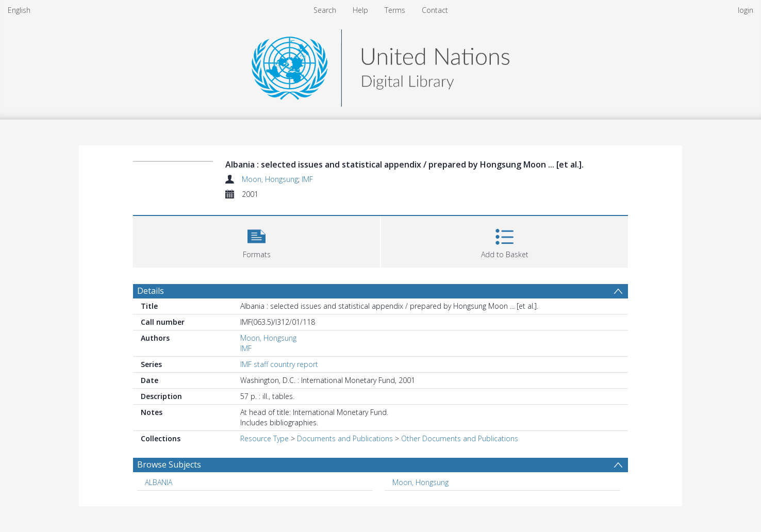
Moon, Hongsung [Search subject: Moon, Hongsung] (420, 482)
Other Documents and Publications (460, 438)
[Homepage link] (380, 65)
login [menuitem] (746, 10)
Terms (395, 10)
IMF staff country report (279, 364)
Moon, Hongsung (270, 179)
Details (151, 291)
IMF (307, 179)
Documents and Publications (345, 438)
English (19, 10)
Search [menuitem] (325, 10)
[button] (257, 240)
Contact (435, 10)
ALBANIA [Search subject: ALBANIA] (159, 482)
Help (360, 10)
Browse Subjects (169, 464)
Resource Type (264, 438)
